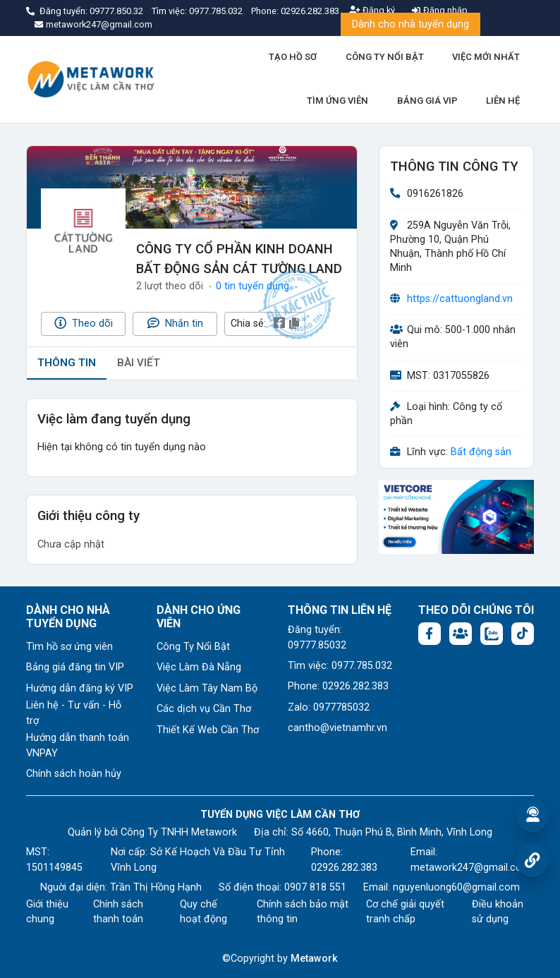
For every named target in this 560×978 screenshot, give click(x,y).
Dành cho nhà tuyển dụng (410, 24)
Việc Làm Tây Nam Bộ (207, 688)
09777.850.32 (117, 11)
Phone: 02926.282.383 (338, 686)
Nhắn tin (175, 323)
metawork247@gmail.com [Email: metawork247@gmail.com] (471, 868)
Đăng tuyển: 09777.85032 (317, 638)
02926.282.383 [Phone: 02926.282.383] (344, 868)
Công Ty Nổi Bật (193, 647)
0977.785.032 (217, 11)
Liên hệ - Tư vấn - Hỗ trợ (74, 713)
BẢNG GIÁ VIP (427, 101)
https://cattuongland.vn (460, 299)
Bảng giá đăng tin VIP (75, 667)
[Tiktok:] (523, 634)
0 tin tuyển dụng (252, 286)
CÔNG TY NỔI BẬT (385, 57)
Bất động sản (481, 452)
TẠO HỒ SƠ (293, 57)
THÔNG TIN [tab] (67, 363)
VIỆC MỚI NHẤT (486, 57)
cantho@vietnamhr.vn (337, 728)
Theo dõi (84, 323)
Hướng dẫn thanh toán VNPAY (78, 745)
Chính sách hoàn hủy (74, 774)
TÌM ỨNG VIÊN (337, 101)
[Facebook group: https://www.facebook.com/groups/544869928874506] (461, 634)
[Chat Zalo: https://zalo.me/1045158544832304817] (492, 634)
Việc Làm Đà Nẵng (199, 667)
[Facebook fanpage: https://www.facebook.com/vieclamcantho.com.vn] (430, 634)
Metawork (314, 959)
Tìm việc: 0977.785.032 (340, 666)
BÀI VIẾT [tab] (139, 363)
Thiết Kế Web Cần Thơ (208, 730)
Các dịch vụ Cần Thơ (204, 709)
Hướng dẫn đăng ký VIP (80, 688)
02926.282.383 (310, 11)
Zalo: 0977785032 (329, 707)
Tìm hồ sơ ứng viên (69, 647)
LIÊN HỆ (503, 101)
